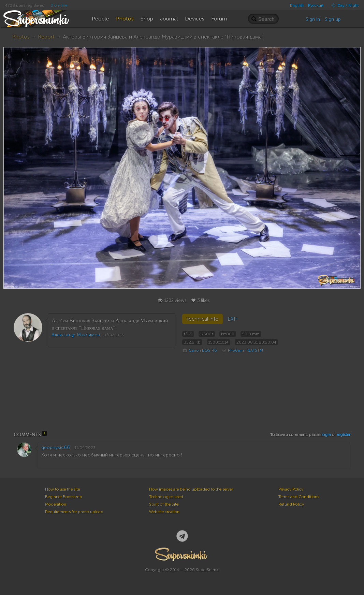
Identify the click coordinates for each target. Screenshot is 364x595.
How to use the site (62, 489)
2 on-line (59, 5)
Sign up (333, 19)
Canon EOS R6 (203, 350)
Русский (316, 5)
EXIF (233, 319)
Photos (21, 37)
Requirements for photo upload (74, 512)
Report (46, 37)
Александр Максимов (76, 335)
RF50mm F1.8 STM (245, 350)
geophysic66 (56, 447)
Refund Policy (291, 504)
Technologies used (166, 497)
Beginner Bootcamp (64, 497)
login (326, 435)
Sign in (313, 19)
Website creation (164, 512)
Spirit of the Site (164, 504)
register (344, 435)
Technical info (202, 319)
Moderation (56, 504)
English (297, 5)
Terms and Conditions (299, 497)
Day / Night (343, 5)
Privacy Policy (291, 489)
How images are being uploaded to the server (191, 489)
